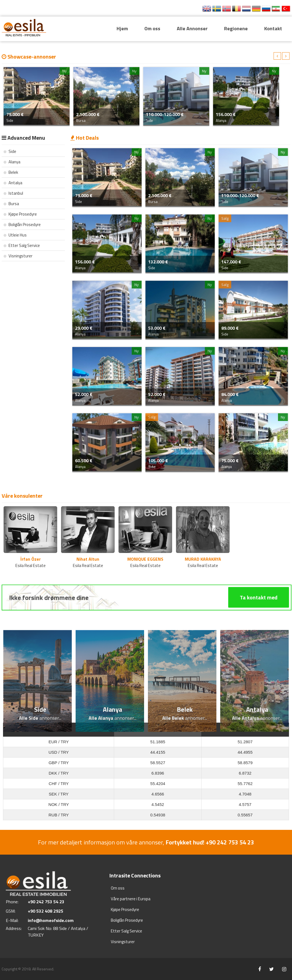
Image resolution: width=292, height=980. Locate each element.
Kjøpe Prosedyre (20, 214)
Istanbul (13, 193)
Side (10, 151)
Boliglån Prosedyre (22, 225)
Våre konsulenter (22, 496)
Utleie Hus (15, 235)
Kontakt (273, 28)
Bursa (11, 204)
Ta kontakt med (259, 620)
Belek (11, 172)
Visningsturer (18, 256)
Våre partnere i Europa (131, 899)
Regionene (236, 28)
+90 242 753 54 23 (174, 9)
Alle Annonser (192, 28)
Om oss (152, 28)
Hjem (122, 28)
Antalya (13, 183)
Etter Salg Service (22, 245)
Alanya (12, 162)
